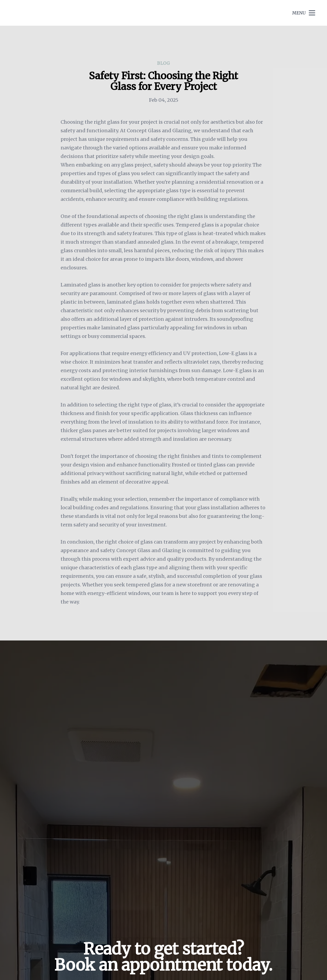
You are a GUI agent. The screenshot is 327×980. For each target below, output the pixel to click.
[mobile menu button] (312, 13)
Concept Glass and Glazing (53, 13)
